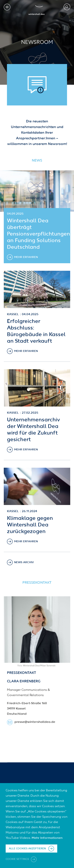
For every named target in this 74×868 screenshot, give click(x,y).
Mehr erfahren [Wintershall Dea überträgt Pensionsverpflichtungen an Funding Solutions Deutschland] (26, 257)
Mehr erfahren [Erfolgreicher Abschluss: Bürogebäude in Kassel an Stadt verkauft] (26, 351)
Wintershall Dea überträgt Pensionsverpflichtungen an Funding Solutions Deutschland (39, 234)
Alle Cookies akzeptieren (27, 849)
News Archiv (24, 562)
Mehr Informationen (47, 838)
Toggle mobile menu (7, 7)
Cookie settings (18, 859)
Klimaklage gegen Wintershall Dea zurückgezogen (30, 525)
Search (67, 7)
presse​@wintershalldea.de (35, 722)
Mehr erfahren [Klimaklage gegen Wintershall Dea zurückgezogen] (26, 541)
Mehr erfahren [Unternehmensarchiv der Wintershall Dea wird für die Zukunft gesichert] (26, 450)
